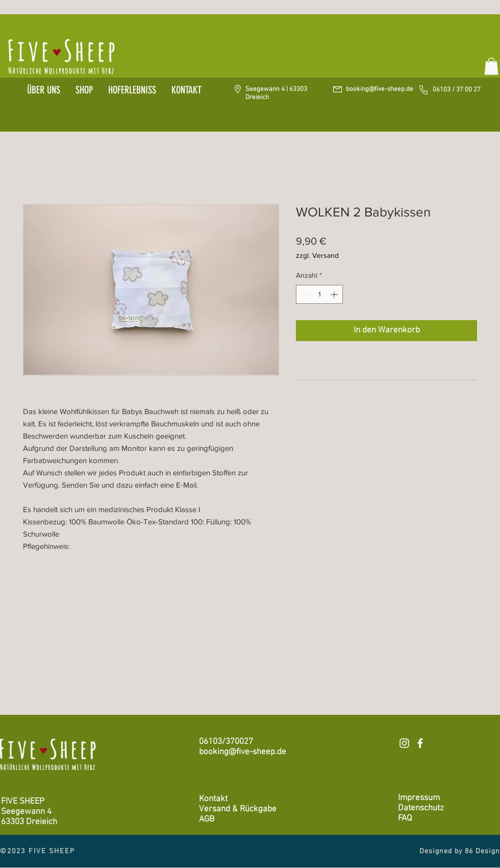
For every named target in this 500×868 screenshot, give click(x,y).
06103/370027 (226, 742)
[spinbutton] (319, 294)
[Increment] (335, 294)
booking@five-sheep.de (380, 89)
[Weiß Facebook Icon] (420, 743)
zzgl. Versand (317, 255)
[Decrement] (304, 294)
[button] (491, 66)
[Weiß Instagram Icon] (404, 743)
